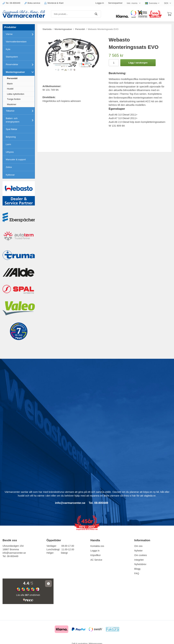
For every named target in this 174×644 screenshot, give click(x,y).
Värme (20, 34)
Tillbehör (20, 111)
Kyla (8, 49)
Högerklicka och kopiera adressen (62, 101)
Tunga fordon (14, 99)
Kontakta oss (97, 546)
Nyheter (138, 551)
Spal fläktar (12, 129)
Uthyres (10, 152)
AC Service (96, 560)
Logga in (100, 3)
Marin (10, 84)
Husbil (10, 89)
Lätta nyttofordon (16, 94)
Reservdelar (20, 64)
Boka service (32, 3)
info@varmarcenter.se (14, 553)
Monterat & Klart (54, 3)
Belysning (11, 137)
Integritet (139, 560)
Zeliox (9, 167)
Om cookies (141, 555)
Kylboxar (10, 175)
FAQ (137, 573)
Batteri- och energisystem (20, 120)
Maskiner (12, 104)
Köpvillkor (96, 555)
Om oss (138, 546)
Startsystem (12, 57)
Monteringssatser (20, 72)
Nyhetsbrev (140, 564)
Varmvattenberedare (16, 42)
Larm (8, 144)
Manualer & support (16, 159)
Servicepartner (115, 3)
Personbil (12, 78)
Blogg (137, 569)
